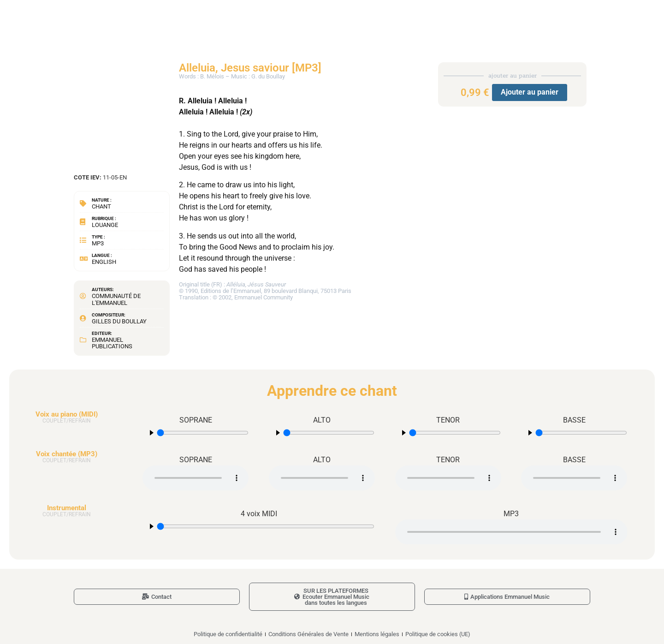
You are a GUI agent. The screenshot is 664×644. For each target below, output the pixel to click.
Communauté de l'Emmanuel (116, 299)
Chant (101, 206)
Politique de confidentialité (228, 634)
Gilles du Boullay (119, 321)
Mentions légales (377, 634)
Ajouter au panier (530, 92)
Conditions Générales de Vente (308, 634)
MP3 (98, 243)
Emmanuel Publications (112, 343)
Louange (105, 225)
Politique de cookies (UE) (438, 634)
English (104, 262)
